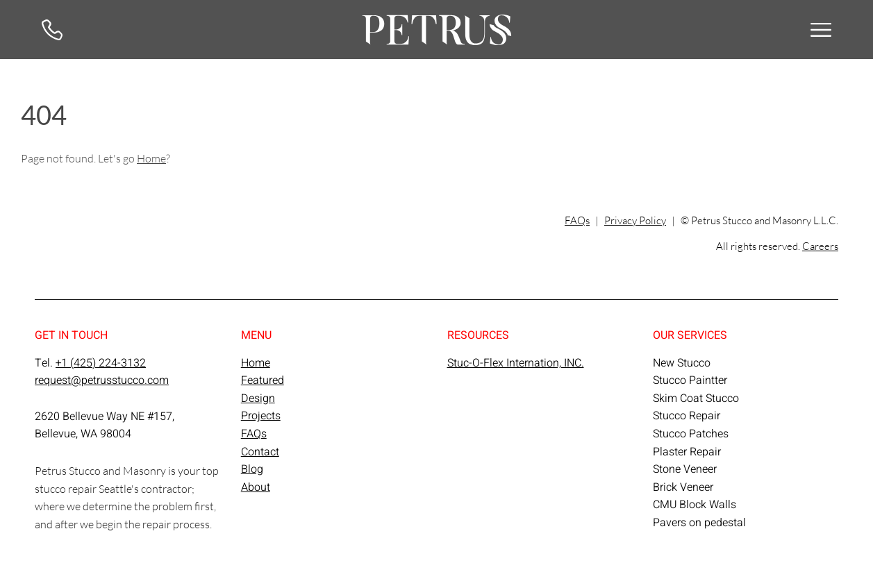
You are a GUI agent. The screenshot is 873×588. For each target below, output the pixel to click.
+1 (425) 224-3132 (101, 363)
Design (258, 398)
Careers (820, 246)
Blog (252, 469)
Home (151, 158)
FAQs (577, 220)
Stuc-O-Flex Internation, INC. (516, 363)
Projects (261, 416)
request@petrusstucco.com (102, 380)
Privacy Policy (635, 220)
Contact (260, 452)
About (256, 487)
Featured (263, 380)
